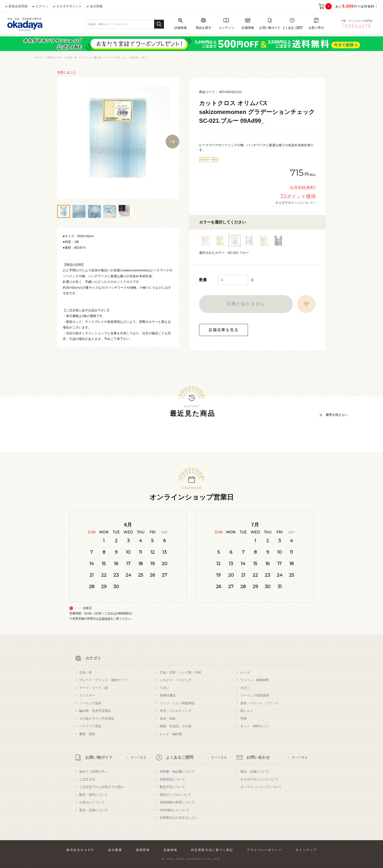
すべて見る (138, 757)
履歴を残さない (337, 415)
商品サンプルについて (176, 795)
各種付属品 (168, 695)
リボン (165, 688)
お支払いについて (92, 802)
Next (172, 142)
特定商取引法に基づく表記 (212, 850)
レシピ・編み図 (171, 734)
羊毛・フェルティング (176, 711)
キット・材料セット (255, 726)
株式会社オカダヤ (80, 850)
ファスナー (87, 695)
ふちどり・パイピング (176, 680)
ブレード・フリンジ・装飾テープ (103, 680)
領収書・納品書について (177, 771)
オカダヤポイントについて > (296, 203)
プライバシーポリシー (264, 850)
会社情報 (96, 6)
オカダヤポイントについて (259, 779)
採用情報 (143, 850)
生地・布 (85, 672)
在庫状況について (172, 779)
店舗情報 (105, 619)
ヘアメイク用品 (90, 726)
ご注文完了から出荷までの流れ (101, 787)
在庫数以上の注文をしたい (179, 818)
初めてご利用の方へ (93, 771)
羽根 (244, 719)
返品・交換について (93, 810)
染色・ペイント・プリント (259, 703)
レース (245, 672)
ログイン (42, 6)
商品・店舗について (255, 771)
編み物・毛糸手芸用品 (95, 711)
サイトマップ (306, 850)
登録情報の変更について (177, 802)
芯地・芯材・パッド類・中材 (180, 672)
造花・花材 (168, 719)
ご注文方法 (87, 779)
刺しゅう (247, 711)
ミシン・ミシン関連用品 (177, 703)
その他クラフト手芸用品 (97, 719)
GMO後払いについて (175, 810)
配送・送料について (93, 795)
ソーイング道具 (90, 703)
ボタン (245, 688)
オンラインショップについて (261, 787)
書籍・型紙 (87, 734)
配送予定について (172, 787)
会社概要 (115, 850)
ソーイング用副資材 (255, 695)
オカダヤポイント (69, 6)
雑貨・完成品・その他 (176, 726)
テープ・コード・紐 (93, 688)
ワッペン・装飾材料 (255, 680)
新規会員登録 (18, 6)
